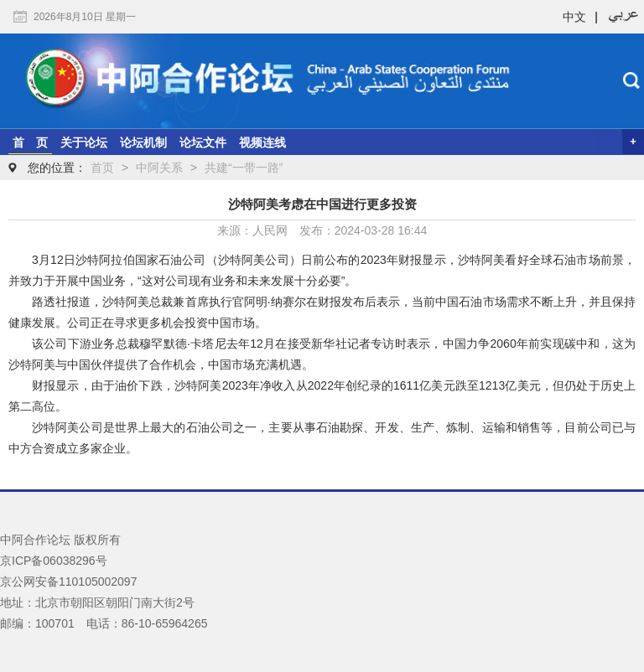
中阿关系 (159, 168)
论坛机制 (143, 142)
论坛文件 (203, 142)
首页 (102, 168)
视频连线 (262, 142)
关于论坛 (84, 142)
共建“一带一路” (244, 168)
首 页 (30, 142)
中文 (574, 17)
